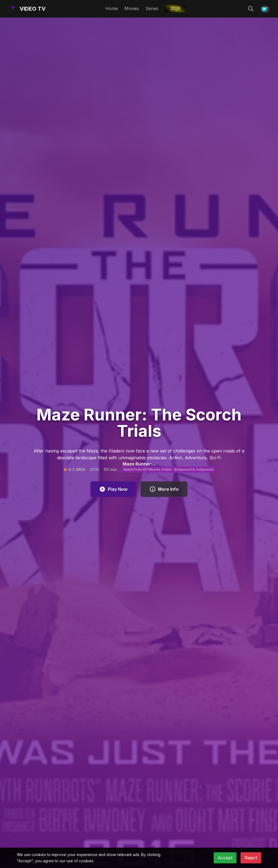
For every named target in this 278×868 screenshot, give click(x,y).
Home (112, 8)
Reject (251, 858)
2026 (175, 8)
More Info (164, 489)
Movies (132, 8)
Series (152, 8)
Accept (225, 858)
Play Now (113, 489)
